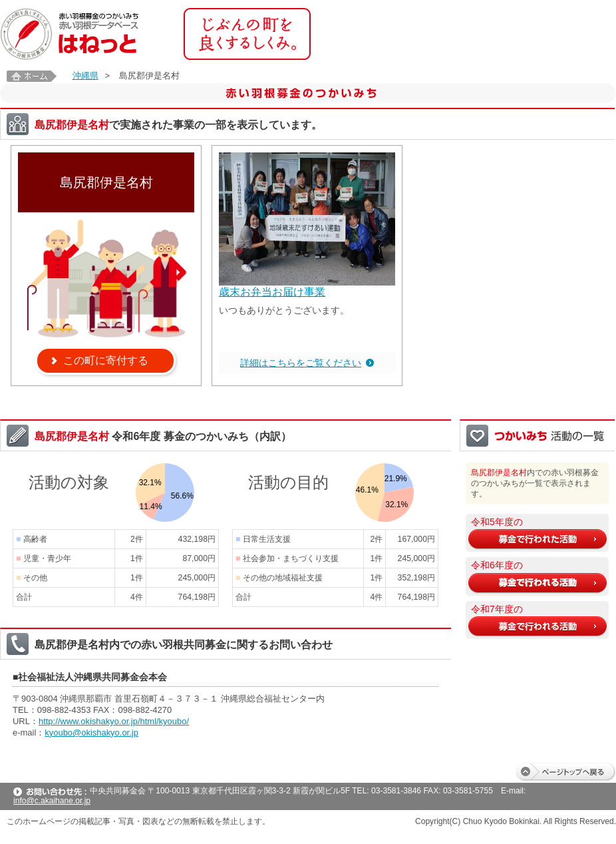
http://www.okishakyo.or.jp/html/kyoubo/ (114, 721)
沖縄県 (85, 76)
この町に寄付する (106, 360)
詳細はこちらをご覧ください (301, 363)
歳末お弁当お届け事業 (272, 292)
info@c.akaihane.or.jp (52, 801)
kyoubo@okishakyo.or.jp (91, 733)
